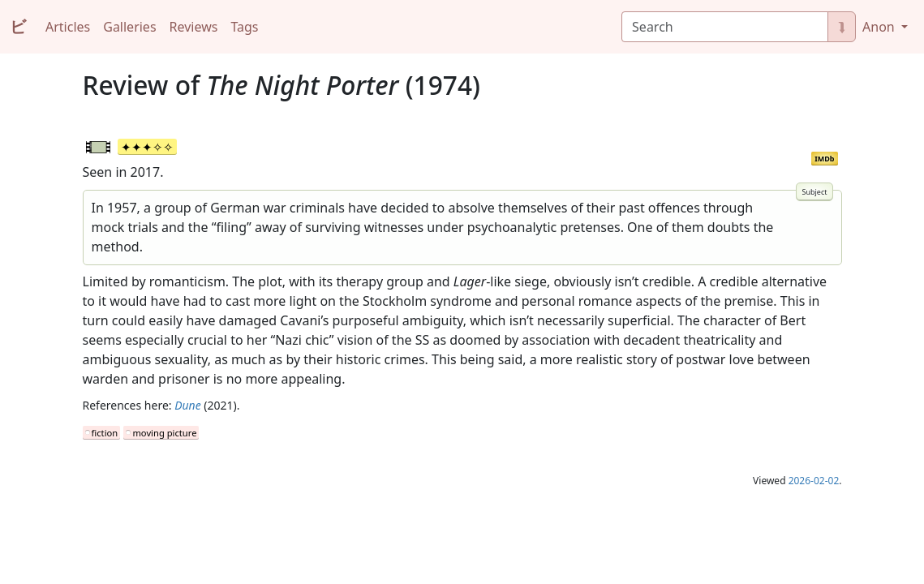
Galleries (129, 27)
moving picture (164, 433)
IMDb (824, 159)
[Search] (725, 27)
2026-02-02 (814, 481)
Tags (244, 27)
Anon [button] (880, 27)
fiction (105, 433)
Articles (68, 27)
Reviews (194, 27)
